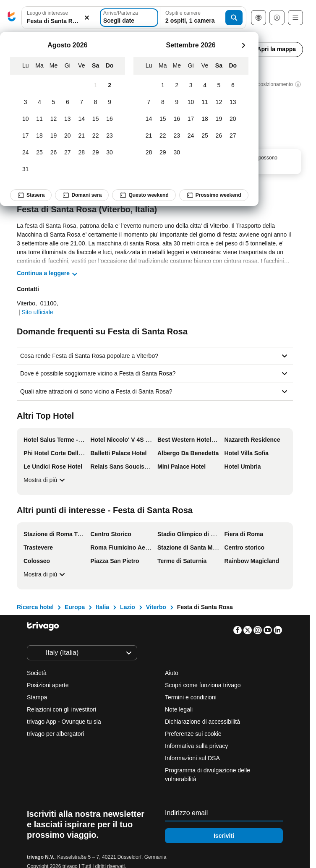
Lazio (128, 607)
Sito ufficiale (37, 312)
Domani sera (82, 195)
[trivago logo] (12, 18)
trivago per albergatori (55, 734)
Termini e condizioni (191, 697)
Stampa (37, 697)
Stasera (31, 195)
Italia (102, 607)
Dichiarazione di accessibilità (202, 722)
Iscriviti (224, 836)
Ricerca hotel (35, 607)
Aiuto (172, 673)
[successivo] (243, 45)
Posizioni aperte (48, 685)
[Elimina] (87, 18)
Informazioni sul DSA (192, 758)
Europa (75, 607)
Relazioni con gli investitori (61, 709)
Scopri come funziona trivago (203, 685)
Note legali (179, 709)
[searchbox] (60, 21)
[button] (60, 18)
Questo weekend (144, 195)
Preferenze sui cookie (194, 734)
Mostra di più (45, 480)
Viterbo (156, 607)
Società (37, 673)
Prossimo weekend (214, 195)
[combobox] (60, 18)
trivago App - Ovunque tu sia (64, 722)
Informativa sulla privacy (196, 746)
